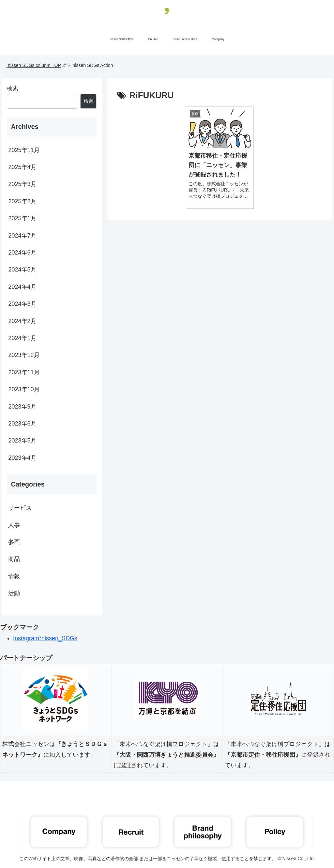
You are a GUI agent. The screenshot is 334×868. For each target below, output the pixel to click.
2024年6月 (22, 253)
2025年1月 (22, 218)
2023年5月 (22, 441)
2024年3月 (22, 304)
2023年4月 (22, 458)
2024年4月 (22, 287)
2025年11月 (24, 150)
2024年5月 (22, 270)
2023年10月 (24, 389)
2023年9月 (22, 407)
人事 (14, 525)
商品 (14, 559)
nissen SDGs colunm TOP (36, 65)
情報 (14, 576)
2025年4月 (22, 167)
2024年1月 (22, 338)
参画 (14, 542)
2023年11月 (24, 372)
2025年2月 (22, 201)
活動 (14, 593)
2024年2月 (22, 321)
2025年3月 (22, 184)
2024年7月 (22, 236)
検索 (13, 88)
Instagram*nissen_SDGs (45, 638)
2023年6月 (22, 424)
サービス (20, 508)
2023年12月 (24, 355)
